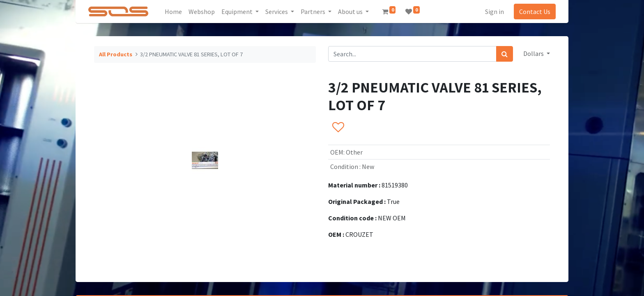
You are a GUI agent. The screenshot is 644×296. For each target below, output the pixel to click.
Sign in (494, 12)
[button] (338, 128)
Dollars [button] (534, 53)
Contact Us (535, 12)
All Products (116, 54)
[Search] (505, 54)
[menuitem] (173, 12)
